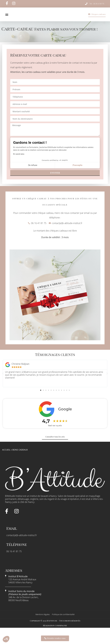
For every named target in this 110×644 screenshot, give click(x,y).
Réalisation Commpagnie (55, 630)
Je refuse (33, 170)
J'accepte (77, 170)
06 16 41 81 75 (14, 556)
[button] (7, 17)
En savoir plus (19, 159)
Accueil (6, 454)
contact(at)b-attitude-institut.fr (22, 540)
